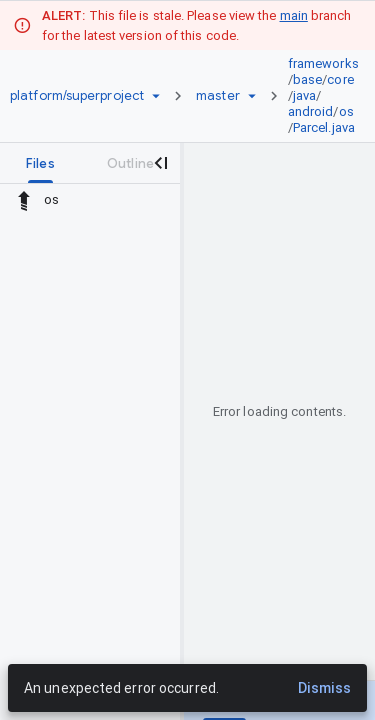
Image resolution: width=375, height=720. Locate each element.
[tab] (40, 163)
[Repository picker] (156, 96)
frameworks (323, 63)
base (307, 79)
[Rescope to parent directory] (24, 200)
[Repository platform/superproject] (77, 96)
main (294, 15)
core (340, 79)
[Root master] (218, 96)
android (311, 111)
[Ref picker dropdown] (252, 96)
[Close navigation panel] (160, 163)
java (304, 95)
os (346, 111)
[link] (328, 96)
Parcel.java (324, 127)
